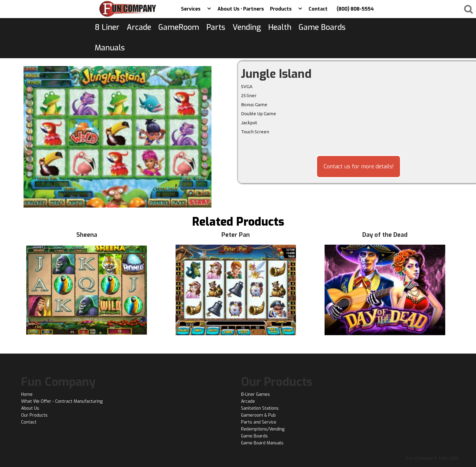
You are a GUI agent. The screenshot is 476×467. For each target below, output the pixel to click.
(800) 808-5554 (355, 9)
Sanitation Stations (260, 408)
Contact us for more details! (359, 167)
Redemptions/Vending (263, 429)
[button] (209, 9)
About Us (30, 408)
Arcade (248, 401)
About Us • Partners (241, 9)
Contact (318, 9)
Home (27, 394)
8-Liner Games (255, 394)
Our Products (34, 415)
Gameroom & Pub (258, 415)
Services (191, 9)
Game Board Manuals (262, 443)
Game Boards (254, 436)
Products (281, 9)
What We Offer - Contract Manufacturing (62, 401)
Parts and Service (259, 422)
